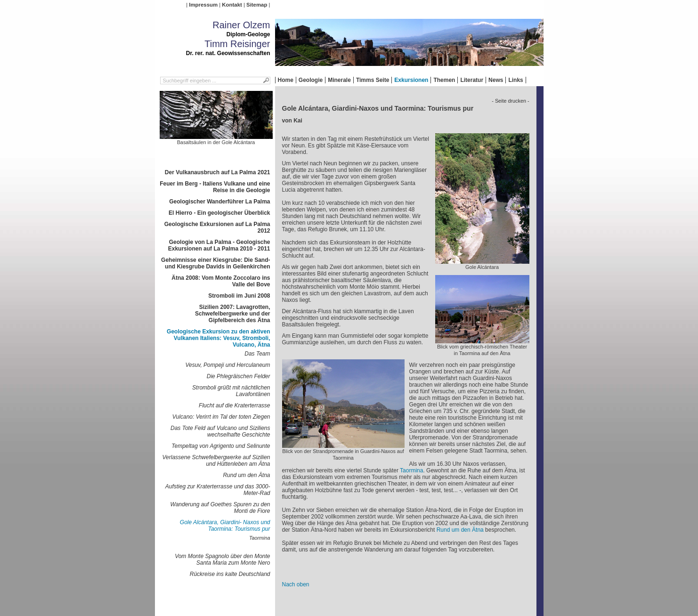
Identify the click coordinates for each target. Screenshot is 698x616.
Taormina (260, 538)
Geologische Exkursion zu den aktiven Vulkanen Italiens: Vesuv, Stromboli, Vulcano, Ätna (218, 338)
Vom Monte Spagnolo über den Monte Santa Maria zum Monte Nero (222, 559)
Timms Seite (373, 80)
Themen (444, 80)
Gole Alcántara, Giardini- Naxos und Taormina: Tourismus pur (225, 526)
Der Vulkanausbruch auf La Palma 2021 (218, 172)
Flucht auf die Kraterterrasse (234, 405)
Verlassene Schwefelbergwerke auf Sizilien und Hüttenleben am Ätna (216, 461)
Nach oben (296, 584)
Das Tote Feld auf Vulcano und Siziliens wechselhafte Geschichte (220, 431)
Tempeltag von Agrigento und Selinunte (221, 446)
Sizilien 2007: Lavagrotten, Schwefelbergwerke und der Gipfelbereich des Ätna (232, 314)
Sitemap (257, 5)
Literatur (472, 80)
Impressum (203, 5)
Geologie (311, 80)
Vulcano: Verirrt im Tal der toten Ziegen (221, 417)
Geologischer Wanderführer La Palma (219, 202)
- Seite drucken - (510, 101)
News (496, 80)
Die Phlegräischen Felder (239, 376)
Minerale (339, 80)
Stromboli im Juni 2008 (239, 296)
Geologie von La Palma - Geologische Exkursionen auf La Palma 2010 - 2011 (219, 245)
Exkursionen (411, 80)
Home (286, 80)
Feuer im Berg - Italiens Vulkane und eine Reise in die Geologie (215, 187)
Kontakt (232, 5)
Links (515, 80)
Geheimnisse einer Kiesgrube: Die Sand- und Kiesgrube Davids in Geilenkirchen (215, 263)
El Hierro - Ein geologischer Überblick (219, 213)
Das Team (257, 354)
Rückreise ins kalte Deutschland (230, 574)
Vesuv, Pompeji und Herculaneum (227, 365)
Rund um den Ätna (246, 475)
